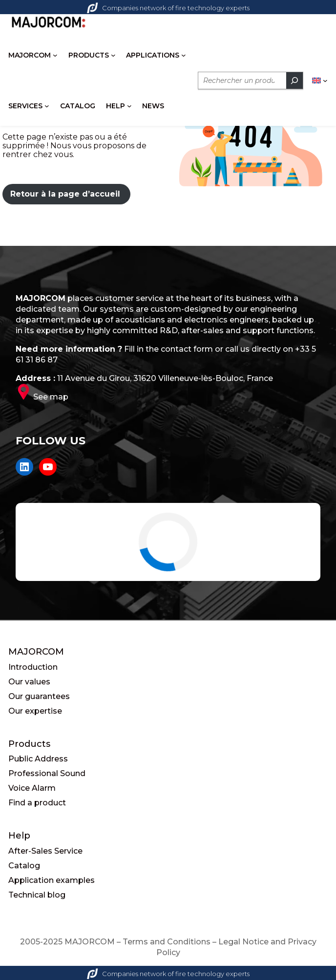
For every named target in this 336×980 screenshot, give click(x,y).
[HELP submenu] (129, 106)
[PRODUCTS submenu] (113, 55)
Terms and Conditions (167, 942)
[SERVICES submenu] (47, 106)
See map (51, 397)
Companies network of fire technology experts (168, 8)
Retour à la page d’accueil (65, 194)
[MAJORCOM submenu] (55, 55)
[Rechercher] (294, 80)
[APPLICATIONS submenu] (184, 55)
